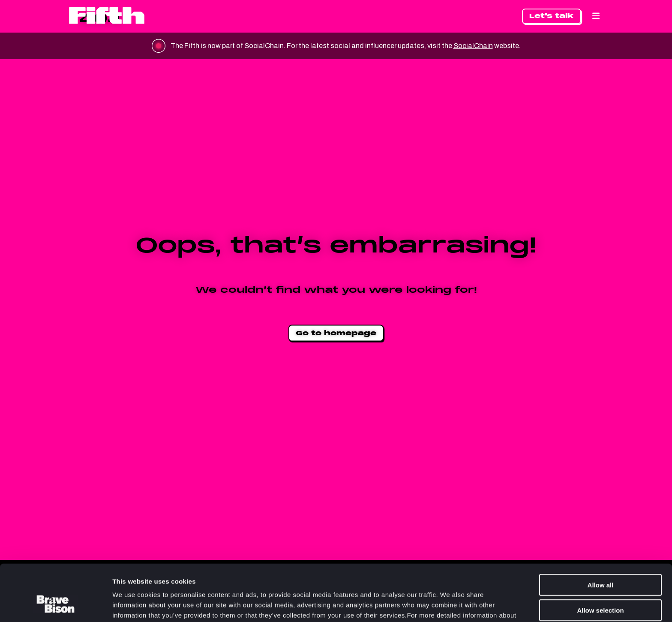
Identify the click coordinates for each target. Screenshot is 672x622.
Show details (450, 605)
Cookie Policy (244, 577)
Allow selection (600, 562)
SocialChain (473, 46)
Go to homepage (336, 333)
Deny (601, 587)
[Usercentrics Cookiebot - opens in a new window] (55, 605)
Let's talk (552, 16)
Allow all (601, 536)
